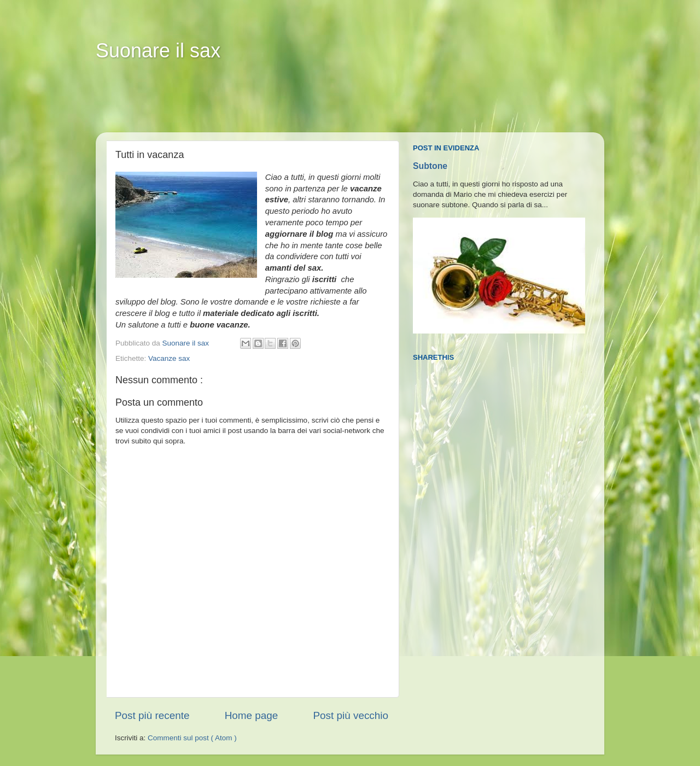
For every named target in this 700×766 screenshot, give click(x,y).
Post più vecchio (351, 715)
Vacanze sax (169, 358)
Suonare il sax (158, 51)
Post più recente (152, 715)
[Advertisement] (306, 104)
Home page (252, 715)
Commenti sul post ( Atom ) (192, 738)
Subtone (430, 166)
